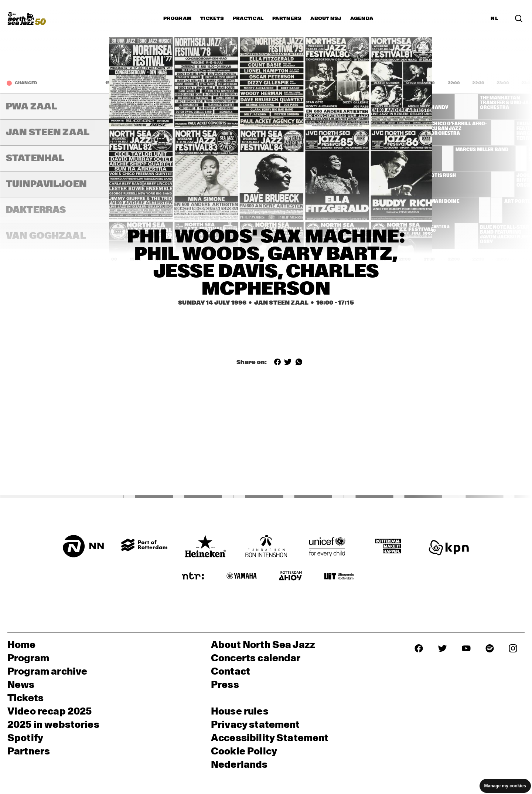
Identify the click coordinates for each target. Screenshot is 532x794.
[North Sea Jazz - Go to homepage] (27, 18)
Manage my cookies (505, 786)
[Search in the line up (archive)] (519, 18)
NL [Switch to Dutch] (494, 18)
